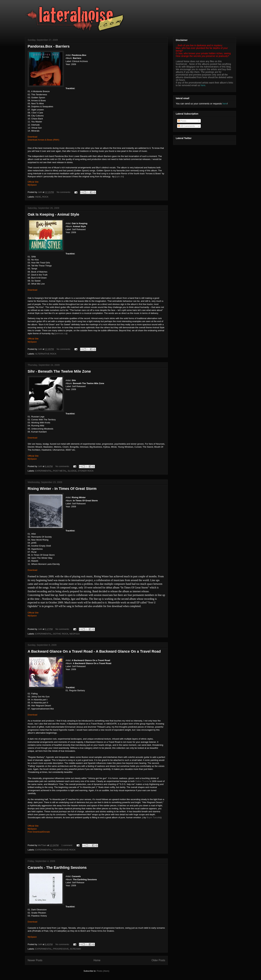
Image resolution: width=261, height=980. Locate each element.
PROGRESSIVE (61, 949)
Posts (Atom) (103, 971)
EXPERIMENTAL (44, 471)
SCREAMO (75, 949)
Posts (182, 121)
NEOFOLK (75, 634)
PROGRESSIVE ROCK (64, 850)
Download (32, 137)
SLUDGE (72, 471)
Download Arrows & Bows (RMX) (43, 140)
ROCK (45, 197)
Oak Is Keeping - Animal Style (53, 214)
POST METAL (60, 471)
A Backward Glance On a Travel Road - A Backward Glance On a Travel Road (94, 651)
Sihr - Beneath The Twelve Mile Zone (59, 371)
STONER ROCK (86, 471)
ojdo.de (119, 176)
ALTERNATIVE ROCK (46, 354)
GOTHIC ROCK (61, 634)
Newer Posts (35, 960)
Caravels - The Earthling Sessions (57, 868)
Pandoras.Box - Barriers (49, 46)
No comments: (64, 192)
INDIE (38, 197)
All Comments (186, 126)
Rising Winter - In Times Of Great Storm (62, 489)
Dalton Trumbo (142, 781)
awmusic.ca (61, 333)
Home (97, 960)
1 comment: (67, 845)
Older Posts (158, 960)
